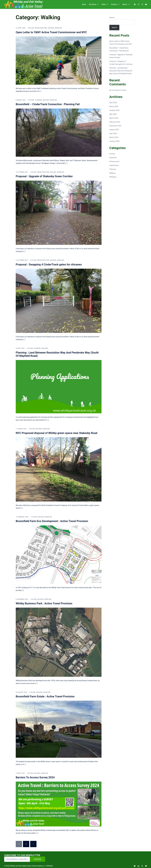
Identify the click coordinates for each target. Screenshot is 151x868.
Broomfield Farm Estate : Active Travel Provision (45, 696)
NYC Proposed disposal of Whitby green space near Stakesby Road (56, 433)
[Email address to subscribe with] (17, 859)
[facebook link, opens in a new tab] (135, 4)
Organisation (114, 165)
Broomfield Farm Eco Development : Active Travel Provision (52, 521)
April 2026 (113, 103)
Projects (114, 4)
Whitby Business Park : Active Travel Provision (44, 603)
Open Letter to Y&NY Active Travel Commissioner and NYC (51, 32)
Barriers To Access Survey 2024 (35, 777)
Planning (38, 100)
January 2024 (114, 141)
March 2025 (114, 118)
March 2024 (114, 137)
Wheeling (58, 28)
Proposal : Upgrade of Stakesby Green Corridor (44, 176)
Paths (104, 4)
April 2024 (113, 133)
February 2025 (115, 122)
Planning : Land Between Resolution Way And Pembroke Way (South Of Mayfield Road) (121, 71)
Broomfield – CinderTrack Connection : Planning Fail (48, 104)
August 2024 (114, 130)
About (125, 4)
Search (112, 18)
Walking (51, 28)
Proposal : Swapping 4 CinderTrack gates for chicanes (49, 264)
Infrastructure (41, 28)
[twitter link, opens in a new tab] (142, 4)
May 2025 (113, 114)
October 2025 (114, 110)
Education (113, 158)
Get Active (93, 4)
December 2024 (115, 126)
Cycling (31, 28)
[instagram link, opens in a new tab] (138, 4)
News (84, 4)
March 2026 (114, 106)
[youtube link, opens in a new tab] (146, 4)
